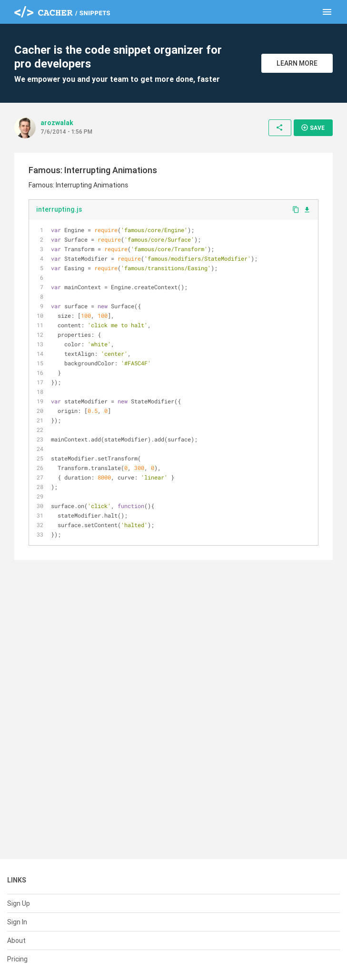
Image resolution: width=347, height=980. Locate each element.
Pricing (17, 959)
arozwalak (57, 123)
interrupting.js (59, 209)
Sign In (17, 922)
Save (313, 127)
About (16, 941)
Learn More (297, 63)
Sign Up (19, 903)
